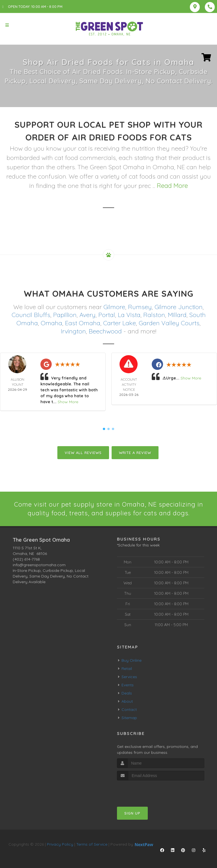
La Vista (129, 315)
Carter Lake (120, 323)
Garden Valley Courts (169, 323)
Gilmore (114, 307)
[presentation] (147, 791)
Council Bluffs (31, 315)
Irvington (73, 331)
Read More (172, 186)
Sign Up (132, 813)
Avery (87, 315)
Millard (177, 315)
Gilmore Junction (179, 307)
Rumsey (140, 307)
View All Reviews (83, 453)
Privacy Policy (60, 844)
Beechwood (105, 331)
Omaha (51, 323)
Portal (107, 315)
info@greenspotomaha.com (39, 565)
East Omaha (83, 323)
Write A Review (135, 453)
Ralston (154, 315)
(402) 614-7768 (26, 559)
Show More (68, 402)
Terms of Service (92, 844)
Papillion (65, 315)
